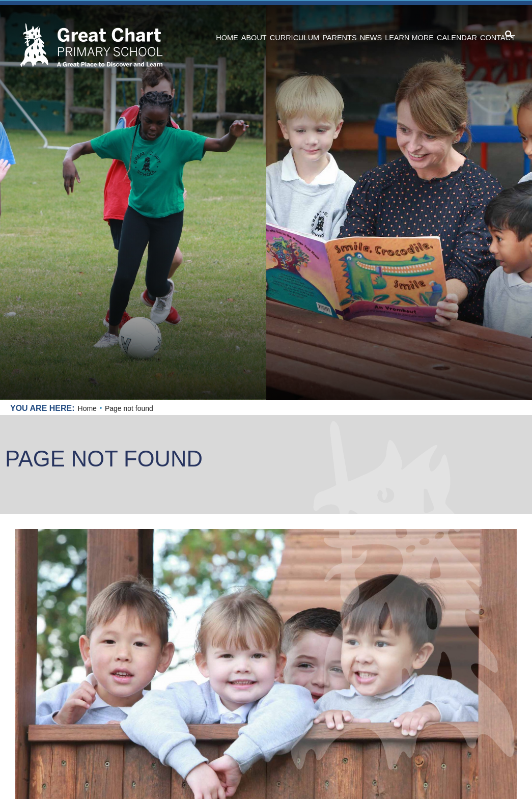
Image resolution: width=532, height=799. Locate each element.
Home (87, 408)
